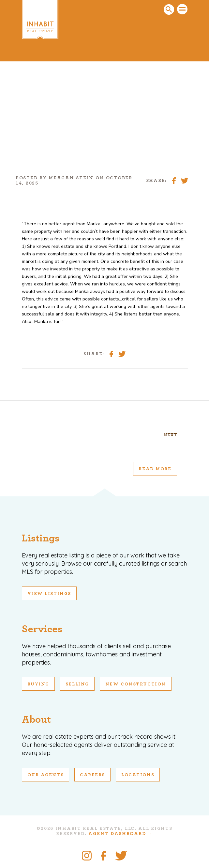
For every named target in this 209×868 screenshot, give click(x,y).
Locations (138, 775)
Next (170, 435)
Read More (155, 469)
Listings (41, 538)
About (36, 719)
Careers (92, 775)
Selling (77, 684)
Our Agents (46, 775)
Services (42, 629)
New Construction (136, 684)
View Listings (49, 594)
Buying (38, 684)
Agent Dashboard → (120, 834)
